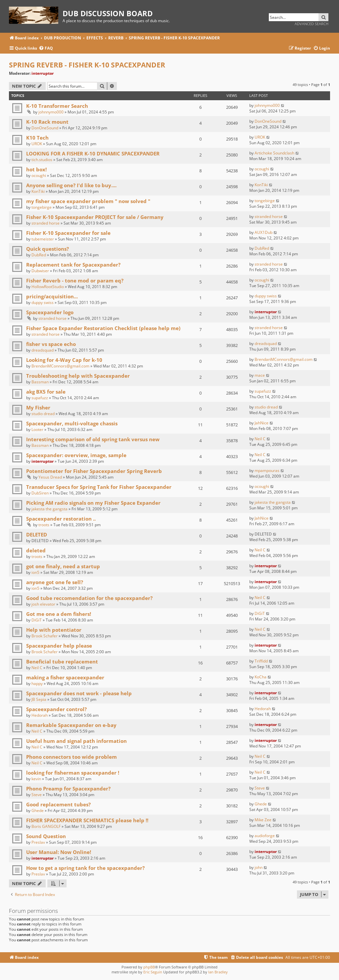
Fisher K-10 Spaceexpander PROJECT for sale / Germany (95, 217)
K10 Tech (37, 138)
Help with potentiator (54, 630)
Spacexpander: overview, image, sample (76, 455)
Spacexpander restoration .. (61, 519)
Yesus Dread (50, 477)
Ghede (38, 810)
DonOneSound (45, 128)
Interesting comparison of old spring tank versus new (93, 439)
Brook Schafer (45, 636)
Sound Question (46, 836)
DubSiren (40, 493)
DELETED (37, 534)
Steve (37, 795)
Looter (37, 429)
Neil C (260, 439)
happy (37, 683)
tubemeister (43, 239)
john (259, 867)
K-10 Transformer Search (57, 106)
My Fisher (38, 407)
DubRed (39, 255)
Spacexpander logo (50, 312)
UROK (37, 144)
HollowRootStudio (48, 287)
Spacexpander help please (59, 646)
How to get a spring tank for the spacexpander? (85, 868)
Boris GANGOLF (46, 826)
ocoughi (39, 175)
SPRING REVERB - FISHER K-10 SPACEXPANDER (87, 65)
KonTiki (38, 191)
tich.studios (42, 160)
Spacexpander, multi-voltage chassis (72, 423)
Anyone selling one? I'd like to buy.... (71, 185)
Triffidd (261, 661)
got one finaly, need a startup (63, 566)
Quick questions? (48, 249)
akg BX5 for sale (46, 392)
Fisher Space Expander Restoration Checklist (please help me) (103, 328)
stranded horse (46, 223)
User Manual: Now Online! (59, 852)
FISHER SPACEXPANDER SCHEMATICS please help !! (87, 820)
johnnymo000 (51, 112)
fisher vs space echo (51, 344)
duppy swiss (43, 302)
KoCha (261, 677)
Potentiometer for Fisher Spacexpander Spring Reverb (94, 471)
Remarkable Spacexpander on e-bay (71, 725)
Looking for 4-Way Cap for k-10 (64, 360)
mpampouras (267, 470)
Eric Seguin (153, 972)
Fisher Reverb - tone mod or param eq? (75, 280)
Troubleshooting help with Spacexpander (78, 376)
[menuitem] (46, 48)
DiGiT (37, 620)
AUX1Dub (264, 232)
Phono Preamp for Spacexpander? (68, 788)
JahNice (262, 423)
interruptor (43, 73)
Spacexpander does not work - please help (79, 693)
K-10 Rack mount (47, 122)
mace (260, 375)
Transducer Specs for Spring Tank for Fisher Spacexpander (99, 487)
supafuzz (40, 398)
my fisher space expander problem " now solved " (88, 201)
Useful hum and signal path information (76, 741)
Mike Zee (263, 820)
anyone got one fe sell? (55, 582)
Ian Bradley (218, 972)
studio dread (43, 414)
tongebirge (42, 207)
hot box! (36, 169)
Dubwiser (40, 271)
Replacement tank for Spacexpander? (73, 265)
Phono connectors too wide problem (72, 757)
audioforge (265, 836)
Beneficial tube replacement (62, 661)
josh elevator (43, 604)
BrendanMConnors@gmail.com (60, 366)
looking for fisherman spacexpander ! (73, 773)
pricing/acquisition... (52, 296)
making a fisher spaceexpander (65, 677)
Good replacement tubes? (58, 804)
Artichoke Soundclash (274, 153)
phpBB (149, 967)
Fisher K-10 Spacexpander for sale (68, 233)
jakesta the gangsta (49, 509)
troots (44, 525)
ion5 (35, 572)
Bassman (40, 382)
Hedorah (40, 715)
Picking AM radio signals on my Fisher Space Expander (93, 503)
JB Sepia (39, 699)
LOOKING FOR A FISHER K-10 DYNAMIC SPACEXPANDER (93, 153)
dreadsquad (43, 350)
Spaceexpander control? (56, 709)
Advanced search (312, 24)
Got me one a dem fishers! (59, 614)
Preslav (38, 842)
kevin (36, 779)
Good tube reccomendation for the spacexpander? (89, 598)
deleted (36, 550)
